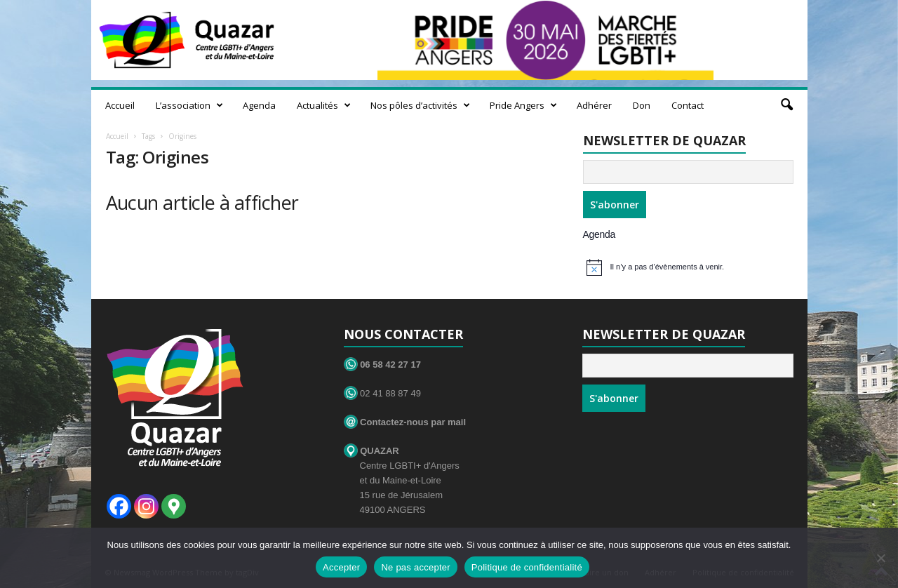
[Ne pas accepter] (880, 558)
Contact (688, 105)
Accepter (341, 567)
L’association (189, 105)
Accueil (120, 105)
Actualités (324, 105)
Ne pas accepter (415, 567)
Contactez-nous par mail (405, 422)
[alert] (690, 267)
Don (642, 105)
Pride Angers (523, 105)
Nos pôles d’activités (420, 105)
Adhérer (594, 105)
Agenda (259, 105)
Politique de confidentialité (527, 567)
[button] (786, 105)
